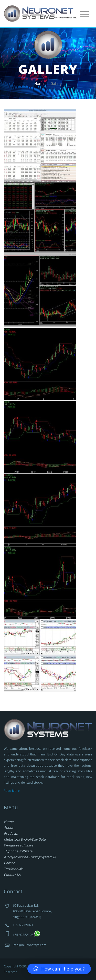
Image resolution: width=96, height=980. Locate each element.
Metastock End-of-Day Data (25, 839)
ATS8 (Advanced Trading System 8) (30, 857)
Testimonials (13, 869)
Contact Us (12, 875)
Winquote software (18, 845)
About (9, 827)
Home (39, 83)
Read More (12, 791)
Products (11, 833)
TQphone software (18, 851)
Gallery (9, 863)
